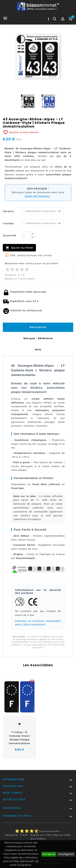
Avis (38, 349)
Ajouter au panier (19, 248)
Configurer (66, 854)
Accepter (49, 854)
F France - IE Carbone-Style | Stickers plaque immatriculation (19, 738)
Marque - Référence (38, 338)
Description (38, 327)
